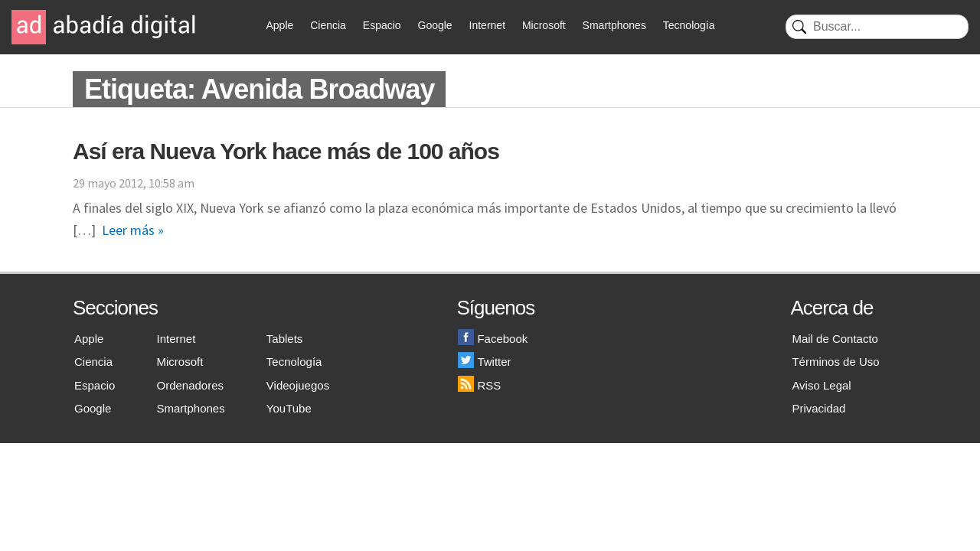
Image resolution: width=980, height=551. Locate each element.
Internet (487, 25)
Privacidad (818, 408)
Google (435, 25)
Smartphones (614, 25)
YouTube (289, 408)
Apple (280, 25)
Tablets (285, 339)
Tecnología (689, 25)
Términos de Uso (835, 362)
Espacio (382, 25)
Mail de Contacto (835, 339)
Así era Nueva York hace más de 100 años (286, 151)
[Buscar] (877, 27)
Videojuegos (298, 385)
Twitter (484, 362)
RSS (479, 385)
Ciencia (328, 25)
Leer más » (133, 230)
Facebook (493, 339)
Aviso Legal (821, 385)
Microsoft (544, 25)
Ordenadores (191, 385)
